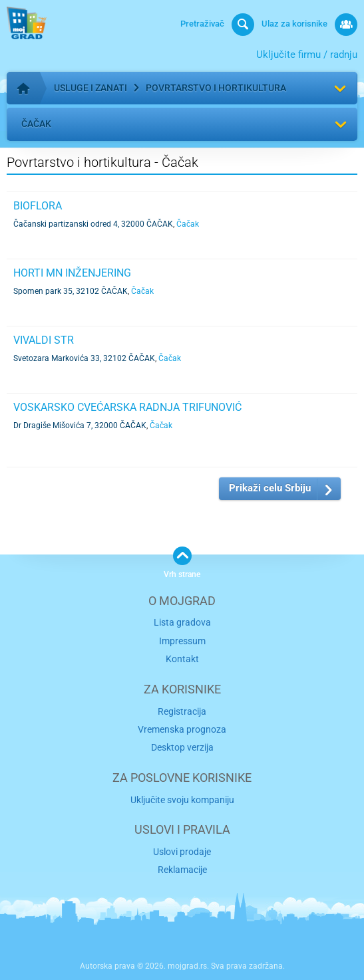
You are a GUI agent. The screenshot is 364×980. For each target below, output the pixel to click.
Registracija (182, 711)
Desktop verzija (182, 747)
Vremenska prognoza (182, 729)
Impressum (182, 641)
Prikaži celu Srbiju (270, 488)
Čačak (36, 124)
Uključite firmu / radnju (307, 55)
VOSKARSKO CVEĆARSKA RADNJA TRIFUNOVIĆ (127, 407)
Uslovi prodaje (182, 852)
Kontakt (182, 659)
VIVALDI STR (44, 340)
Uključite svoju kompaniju (182, 800)
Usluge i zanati (91, 88)
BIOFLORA (38, 206)
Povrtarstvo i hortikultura (216, 88)
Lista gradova (182, 622)
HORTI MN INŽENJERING (72, 273)
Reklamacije (182, 870)
